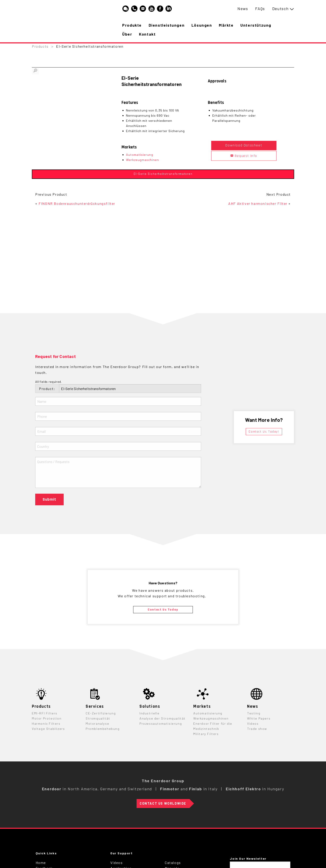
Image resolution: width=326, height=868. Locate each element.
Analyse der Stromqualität (163, 718)
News (243, 9)
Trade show (257, 729)
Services (95, 706)
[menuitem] (243, 9)
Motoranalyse (97, 723)
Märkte (227, 25)
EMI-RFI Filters (45, 713)
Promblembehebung (103, 729)
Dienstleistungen (167, 25)
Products (40, 46)
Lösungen (202, 25)
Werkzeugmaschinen (142, 160)
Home (41, 863)
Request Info (244, 156)
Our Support (122, 853)
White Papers (259, 718)
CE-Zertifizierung (101, 713)
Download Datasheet (244, 145)
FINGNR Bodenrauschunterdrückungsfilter (77, 203)
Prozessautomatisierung (161, 723)
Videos (253, 723)
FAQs (260, 9)
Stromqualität (98, 718)
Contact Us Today (163, 610)
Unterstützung (257, 25)
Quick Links (46, 853)
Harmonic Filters (46, 723)
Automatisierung (140, 155)
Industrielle (149, 713)
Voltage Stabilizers (48, 729)
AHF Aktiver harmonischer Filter (258, 203)
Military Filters (206, 734)
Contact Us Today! (264, 432)
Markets (202, 706)
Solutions (150, 706)
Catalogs (173, 863)
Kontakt (148, 34)
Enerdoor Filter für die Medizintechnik (213, 726)
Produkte (132, 25)
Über (127, 34)
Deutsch (280, 9)
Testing (254, 713)
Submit (49, 499)
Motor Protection (47, 718)
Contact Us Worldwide (163, 803)
